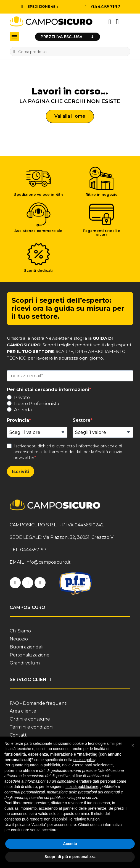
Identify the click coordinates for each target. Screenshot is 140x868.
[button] (70, 116)
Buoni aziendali (27, 647)
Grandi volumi (25, 663)
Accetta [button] (70, 844)
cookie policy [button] (84, 760)
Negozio (19, 639)
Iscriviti (21, 472)
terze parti (83, 765)
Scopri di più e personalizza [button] (70, 857)
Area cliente (23, 711)
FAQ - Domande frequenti (39, 703)
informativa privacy (96, 446)
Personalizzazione (30, 655)
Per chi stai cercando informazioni (48, 390)
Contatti (19, 735)
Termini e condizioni (31, 727)
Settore (82, 420)
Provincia (18, 420)
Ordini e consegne (30, 719)
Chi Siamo (20, 631)
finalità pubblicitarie (82, 787)
